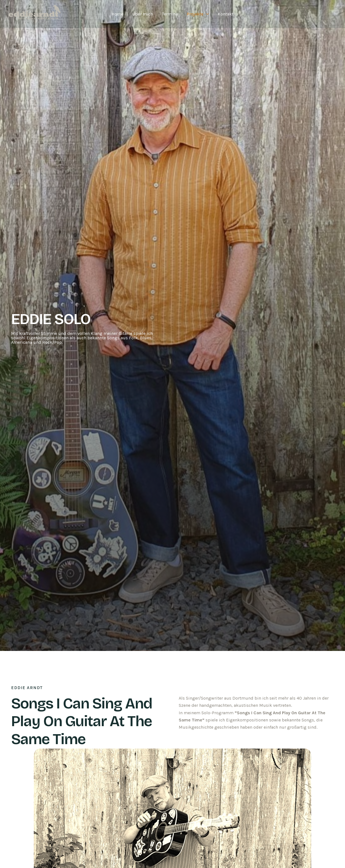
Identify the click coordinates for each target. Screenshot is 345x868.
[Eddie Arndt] (35, 13)
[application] (206, 14)
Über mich (143, 14)
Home (117, 14)
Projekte (198, 14)
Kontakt (226, 14)
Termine (170, 14)
